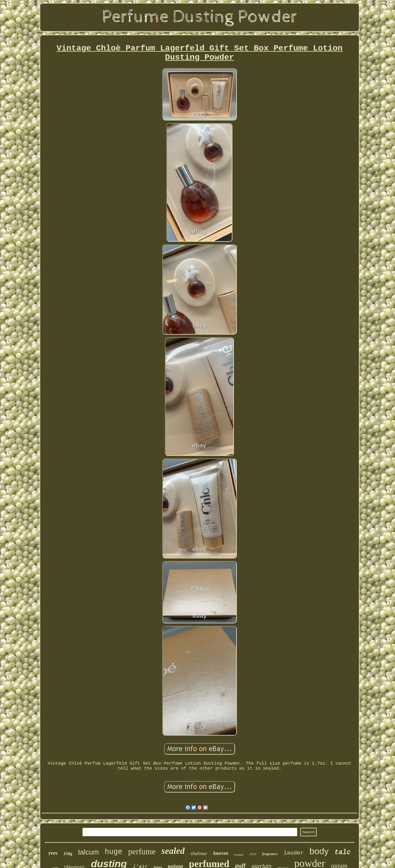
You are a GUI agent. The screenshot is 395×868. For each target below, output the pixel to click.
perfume (142, 851)
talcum (88, 852)
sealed (173, 851)
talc (343, 852)
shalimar (199, 853)
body (319, 851)
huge (114, 852)
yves (53, 853)
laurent (221, 853)
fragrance (270, 854)
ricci (253, 854)
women (239, 854)
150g (68, 854)
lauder (293, 853)
